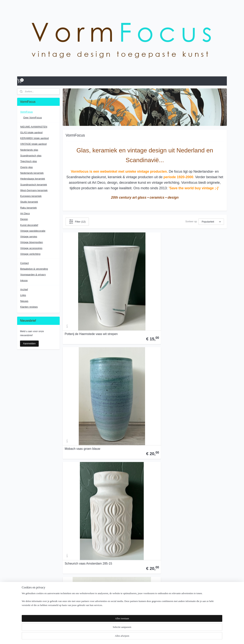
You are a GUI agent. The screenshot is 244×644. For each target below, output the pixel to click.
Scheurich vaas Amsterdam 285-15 (200, 288)
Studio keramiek (29, 202)
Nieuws (24, 301)
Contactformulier (70, 537)
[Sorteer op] (211, 222)
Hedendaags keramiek (33, 179)
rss (116, 637)
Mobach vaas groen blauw (138, 288)
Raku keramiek (28, 208)
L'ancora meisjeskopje (80, 427)
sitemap (109, 637)
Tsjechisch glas (28, 161)
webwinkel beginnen (129, 637)
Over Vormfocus (153, 553)
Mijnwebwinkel (158, 637)
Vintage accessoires (31, 248)
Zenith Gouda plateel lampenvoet (143, 358)
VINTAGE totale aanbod (33, 144)
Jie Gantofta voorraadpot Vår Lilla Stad (87, 356)
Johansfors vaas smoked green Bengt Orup (197, 425)
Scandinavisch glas (31, 156)
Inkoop (24, 280)
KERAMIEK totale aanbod (35, 138)
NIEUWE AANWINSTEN (34, 127)
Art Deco (25, 213)
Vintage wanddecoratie (33, 231)
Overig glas (26, 167)
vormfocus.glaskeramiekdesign (161, 578)
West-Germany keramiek (34, 190)
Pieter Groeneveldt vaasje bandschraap (138, 425)
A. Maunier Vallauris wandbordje (198, 358)
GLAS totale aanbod (31, 132)
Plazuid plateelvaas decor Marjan (87, 496)
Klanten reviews (29, 307)
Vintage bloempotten (32, 242)
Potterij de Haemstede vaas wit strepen (86, 287)
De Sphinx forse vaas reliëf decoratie (139, 494)
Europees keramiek (31, 196)
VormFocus (26, 112)
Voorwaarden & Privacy (157, 557)
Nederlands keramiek (32, 173)
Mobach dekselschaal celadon (197, 496)
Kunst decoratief (29, 225)
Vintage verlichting (30, 254)
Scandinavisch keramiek (34, 185)
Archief (24, 289)
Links (23, 295)
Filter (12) (77, 222)
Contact (24, 263)
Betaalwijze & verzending (34, 269)
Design (24, 219)
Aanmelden (29, 343)
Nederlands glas (29, 150)
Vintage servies (29, 237)
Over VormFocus (75, 514)
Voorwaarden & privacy (33, 275)
